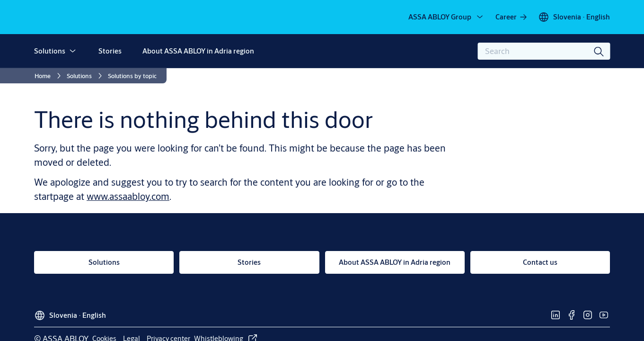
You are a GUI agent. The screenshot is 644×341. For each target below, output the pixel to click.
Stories (110, 51)
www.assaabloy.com (128, 196)
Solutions (50, 51)
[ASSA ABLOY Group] (446, 17)
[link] (512, 17)
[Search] (599, 51)
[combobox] (544, 51)
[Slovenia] (574, 17)
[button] (72, 51)
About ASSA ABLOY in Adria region (198, 51)
